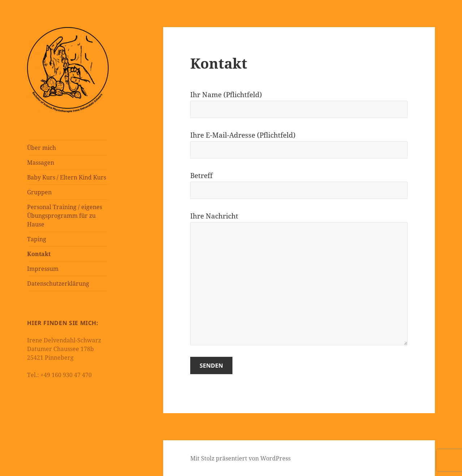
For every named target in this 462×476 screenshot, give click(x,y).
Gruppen (39, 192)
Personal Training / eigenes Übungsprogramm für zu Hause (65, 216)
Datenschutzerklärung (58, 284)
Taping (37, 239)
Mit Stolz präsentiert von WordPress (240, 458)
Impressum (43, 269)
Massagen (41, 163)
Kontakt (39, 254)
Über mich (42, 148)
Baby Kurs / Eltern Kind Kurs (67, 177)
